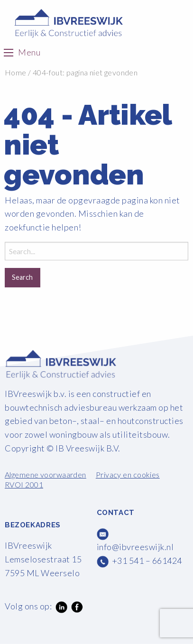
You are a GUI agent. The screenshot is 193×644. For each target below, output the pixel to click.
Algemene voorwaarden (46, 474)
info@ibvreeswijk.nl (135, 547)
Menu (29, 52)
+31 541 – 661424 (147, 561)
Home (16, 72)
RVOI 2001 (24, 484)
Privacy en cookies (128, 474)
